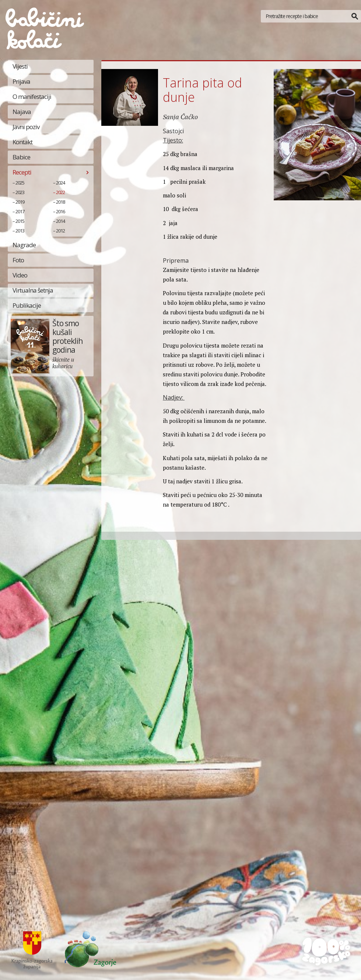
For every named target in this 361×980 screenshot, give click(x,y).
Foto (18, 260)
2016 (60, 211)
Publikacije (27, 305)
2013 (20, 231)
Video (20, 275)
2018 (60, 202)
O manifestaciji (32, 96)
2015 (20, 221)
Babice (21, 157)
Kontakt (22, 142)
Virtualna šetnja (33, 290)
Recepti (22, 172)
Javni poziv (26, 127)
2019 (20, 202)
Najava (22, 112)
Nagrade (24, 245)
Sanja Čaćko (180, 117)
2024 (60, 183)
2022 (60, 192)
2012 (60, 231)
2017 (20, 211)
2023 (20, 192)
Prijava (21, 81)
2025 (20, 183)
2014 (60, 221)
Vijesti (20, 66)
